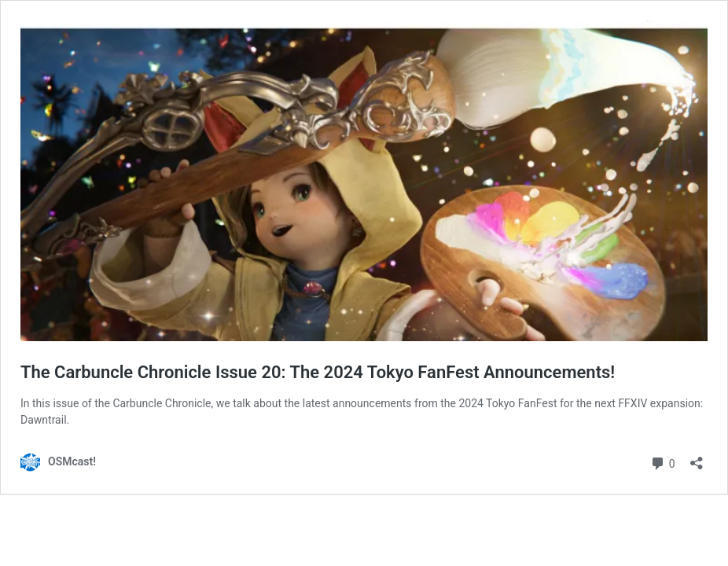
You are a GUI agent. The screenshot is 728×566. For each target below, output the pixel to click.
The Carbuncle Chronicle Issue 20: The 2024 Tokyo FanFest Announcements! (318, 372)
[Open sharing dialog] (697, 458)
